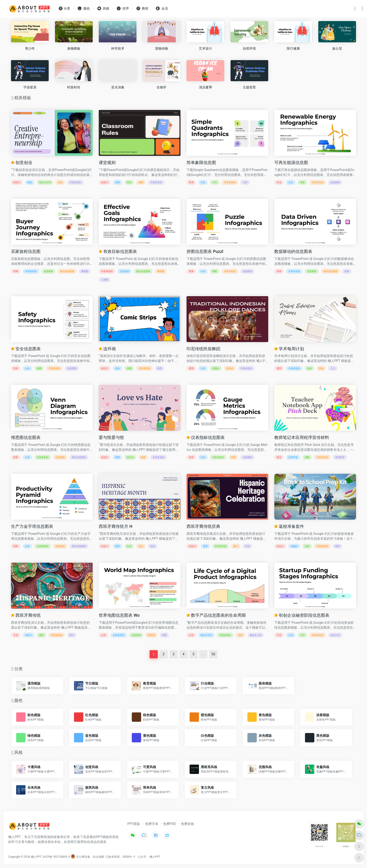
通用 (117, 182)
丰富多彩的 (75, 182)
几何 (245, 182)
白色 (203, 182)
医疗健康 (293, 48)
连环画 (107, 349)
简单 (191, 182)
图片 (236, 546)
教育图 (151, 635)
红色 (203, 368)
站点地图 (99, 857)
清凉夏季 (206, 87)
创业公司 (335, 635)
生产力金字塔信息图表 (32, 526)
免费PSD (169, 824)
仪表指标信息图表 (206, 437)
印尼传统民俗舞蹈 (203, 349)
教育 (160, 368)
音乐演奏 (118, 87)
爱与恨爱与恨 (111, 437)
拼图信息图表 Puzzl (205, 251)
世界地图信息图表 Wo (119, 615)
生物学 (161, 87)
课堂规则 (107, 162)
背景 (233, 457)
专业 (279, 182)
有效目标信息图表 (118, 251)
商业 (279, 457)
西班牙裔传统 (26, 615)
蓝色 (117, 368)
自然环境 (249, 48)
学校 (321, 368)
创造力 (17, 182)
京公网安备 (80, 857)
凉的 (60, 182)
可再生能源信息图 (291, 162)
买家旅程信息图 (26, 251)
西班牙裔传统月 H (116, 526)
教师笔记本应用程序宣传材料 (302, 437)
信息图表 (335, 182)
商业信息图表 (67, 271)
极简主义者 (256, 635)
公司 (215, 182)
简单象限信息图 (201, 162)
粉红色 (130, 457)
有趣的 (294, 546)
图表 (347, 271)
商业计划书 (45, 182)
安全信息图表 (26, 349)
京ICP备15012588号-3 (56, 857)
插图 (141, 182)
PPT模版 (134, 824)
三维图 (105, 280)
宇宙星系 (30, 87)
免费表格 (187, 824)
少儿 (333, 368)
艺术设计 (206, 48)
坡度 (302, 182)
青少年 (30, 48)
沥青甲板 (293, 457)
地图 (164, 635)
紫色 (30, 182)
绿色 (153, 546)
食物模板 (74, 48)
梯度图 (85, 271)
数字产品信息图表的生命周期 (216, 615)
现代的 (230, 368)
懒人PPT (155, 857)
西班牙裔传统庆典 (203, 526)
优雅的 (216, 368)
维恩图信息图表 (26, 437)
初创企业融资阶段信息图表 (302, 615)
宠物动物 (161, 48)
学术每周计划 (289, 349)
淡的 (309, 368)
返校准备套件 (289, 526)
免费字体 (152, 824)
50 (213, 654)
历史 (247, 546)
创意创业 (22, 162)
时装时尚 (74, 87)
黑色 (129, 182)
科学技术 (118, 48)
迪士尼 (337, 48)
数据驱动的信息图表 (293, 251)
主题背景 (249, 87)
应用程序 (340, 457)
